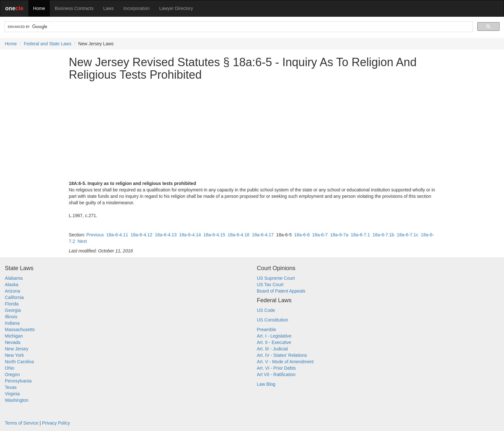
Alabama (14, 278)
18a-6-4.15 (214, 235)
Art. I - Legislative (274, 336)
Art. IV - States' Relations (282, 355)
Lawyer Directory (176, 8)
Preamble (266, 330)
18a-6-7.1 (360, 235)
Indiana (12, 323)
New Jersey (17, 349)
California (14, 297)
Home (39, 8)
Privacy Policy (56, 423)
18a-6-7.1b (383, 235)
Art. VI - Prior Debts (276, 368)
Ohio (10, 368)
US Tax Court (270, 285)
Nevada (13, 342)
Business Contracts (74, 8)
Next (82, 241)
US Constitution (272, 320)
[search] (238, 27)
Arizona (12, 291)
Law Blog (266, 384)
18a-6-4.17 (263, 235)
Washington (17, 400)
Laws (108, 8)
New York (14, 355)
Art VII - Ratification (276, 374)
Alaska (12, 285)
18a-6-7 (320, 235)
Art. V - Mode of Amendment (285, 362)
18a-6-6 (302, 235)
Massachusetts (20, 330)
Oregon (12, 374)
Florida (12, 304)
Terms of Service (22, 423)
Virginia (12, 394)
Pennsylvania (18, 381)
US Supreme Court (276, 278)
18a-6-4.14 (190, 235)
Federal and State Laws (48, 44)
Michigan (14, 336)
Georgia (13, 310)
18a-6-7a (339, 235)
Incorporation (137, 8)
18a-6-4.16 (239, 235)
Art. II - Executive (274, 342)
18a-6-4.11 (117, 235)
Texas (11, 387)
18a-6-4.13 (166, 235)
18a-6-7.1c (407, 235)
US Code (266, 310)
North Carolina (19, 362)
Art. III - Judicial (272, 349)
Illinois (11, 317)
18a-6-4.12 (141, 235)
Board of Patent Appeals (281, 291)
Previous (95, 235)
